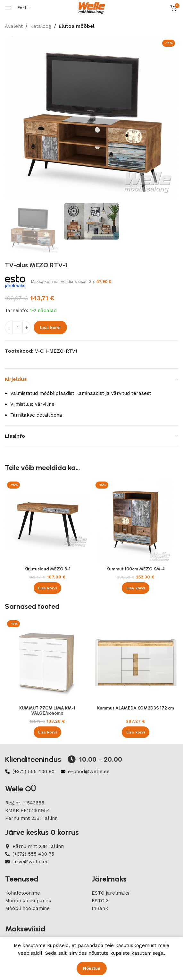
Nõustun (92, 968)
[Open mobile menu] (8, 8)
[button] (47, 588)
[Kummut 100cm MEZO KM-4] (136, 522)
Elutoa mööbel (77, 26)
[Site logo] (92, 8)
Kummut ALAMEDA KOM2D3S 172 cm (136, 708)
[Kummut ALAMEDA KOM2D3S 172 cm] (136, 661)
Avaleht (14, 26)
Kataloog (41, 26)
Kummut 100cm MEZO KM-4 (136, 569)
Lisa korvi (50, 328)
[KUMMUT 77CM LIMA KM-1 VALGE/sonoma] (47, 661)
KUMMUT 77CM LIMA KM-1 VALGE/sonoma (47, 710)
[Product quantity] (18, 328)
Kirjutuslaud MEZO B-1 (47, 569)
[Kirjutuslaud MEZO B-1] (47, 522)
